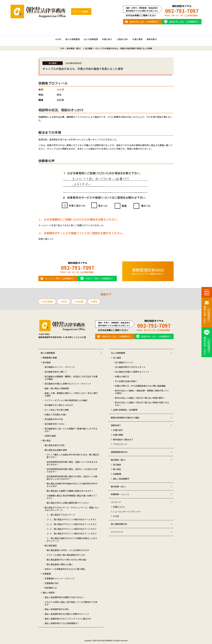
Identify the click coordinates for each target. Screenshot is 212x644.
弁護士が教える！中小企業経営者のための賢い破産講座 (140, 386)
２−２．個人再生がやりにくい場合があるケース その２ (72, 524)
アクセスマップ (120, 444)
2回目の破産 (50, 436)
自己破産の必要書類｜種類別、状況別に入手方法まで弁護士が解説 (71, 378)
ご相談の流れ (122, 39)
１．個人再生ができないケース (61, 515)
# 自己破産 (47, 301)
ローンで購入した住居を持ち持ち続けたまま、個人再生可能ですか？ (73, 456)
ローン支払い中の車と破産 (57, 410)
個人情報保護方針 (119, 524)
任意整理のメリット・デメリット (60, 579)
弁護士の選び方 (122, 377)
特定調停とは (51, 588)
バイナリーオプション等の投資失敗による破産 (66, 400)
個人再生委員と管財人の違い (60, 564)
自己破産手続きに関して (56, 372)
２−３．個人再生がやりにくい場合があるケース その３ (72, 529)
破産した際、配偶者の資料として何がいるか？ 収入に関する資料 (71, 394)
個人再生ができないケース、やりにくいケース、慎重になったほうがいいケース (72, 509)
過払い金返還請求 (121, 479)
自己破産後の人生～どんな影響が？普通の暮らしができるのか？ (71, 430)
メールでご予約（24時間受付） (60, 278)
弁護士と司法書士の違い (56, 415)
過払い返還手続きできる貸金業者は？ (62, 623)
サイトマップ (117, 532)
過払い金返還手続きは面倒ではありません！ (65, 597)
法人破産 (117, 358)
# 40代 (64, 301)
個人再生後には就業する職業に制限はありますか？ (70, 491)
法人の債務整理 (91, 39)
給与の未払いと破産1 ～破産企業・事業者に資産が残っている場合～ (142, 392)
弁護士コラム (119, 507)
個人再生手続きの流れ (55, 445)
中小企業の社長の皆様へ (126, 381)
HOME (58, 39)
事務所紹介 (116, 425)
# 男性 (94, 301)
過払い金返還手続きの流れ (57, 609)
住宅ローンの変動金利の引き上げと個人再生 (65, 569)
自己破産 (47, 362)
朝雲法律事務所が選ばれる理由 (125, 418)
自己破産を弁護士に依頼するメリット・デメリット (68, 384)
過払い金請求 (49, 593)
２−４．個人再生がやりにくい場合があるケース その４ (72, 534)
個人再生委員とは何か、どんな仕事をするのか (68, 550)
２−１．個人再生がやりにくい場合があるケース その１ (72, 520)
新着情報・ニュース (120, 494)
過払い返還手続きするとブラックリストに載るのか (68, 619)
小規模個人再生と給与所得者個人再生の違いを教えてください (72, 497)
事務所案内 (152, 39)
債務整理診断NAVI (119, 452)
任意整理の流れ (52, 583)
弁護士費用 (137, 39)
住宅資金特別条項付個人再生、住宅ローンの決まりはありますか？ (72, 470)
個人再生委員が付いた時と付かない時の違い (67, 560)
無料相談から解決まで (123, 440)
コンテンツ (116, 502)
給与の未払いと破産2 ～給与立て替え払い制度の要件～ (140, 398)
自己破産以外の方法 (54, 419)
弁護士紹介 (107, 39)
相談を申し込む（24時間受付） (145, 22)
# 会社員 (79, 301)
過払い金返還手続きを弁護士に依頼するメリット (67, 614)
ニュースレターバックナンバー (127, 512)
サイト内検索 (82, 12)
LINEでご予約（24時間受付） (100, 278)
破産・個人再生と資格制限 (57, 388)
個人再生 (47, 441)
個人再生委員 (51, 546)
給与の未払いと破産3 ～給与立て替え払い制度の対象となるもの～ (142, 404)
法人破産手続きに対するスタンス (130, 367)
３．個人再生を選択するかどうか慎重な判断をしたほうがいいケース (72, 540)
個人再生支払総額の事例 (56, 450)
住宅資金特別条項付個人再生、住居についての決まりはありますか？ (72, 463)
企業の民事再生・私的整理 (125, 410)
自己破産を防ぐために (55, 424)
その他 (116, 516)
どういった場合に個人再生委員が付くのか (66, 555)
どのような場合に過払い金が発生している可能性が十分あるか (71, 603)
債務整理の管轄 (50, 358)
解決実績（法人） (119, 487)
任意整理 (47, 574)
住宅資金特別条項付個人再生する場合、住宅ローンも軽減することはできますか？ (72, 478)
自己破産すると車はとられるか (59, 405)
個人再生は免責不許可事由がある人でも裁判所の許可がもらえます (72, 485)
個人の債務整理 (73, 39)
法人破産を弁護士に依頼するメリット (132, 372)
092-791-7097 (182, 11)
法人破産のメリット (124, 362)
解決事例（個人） (119, 460)
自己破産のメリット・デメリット (60, 367)
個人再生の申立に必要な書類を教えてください (68, 503)
